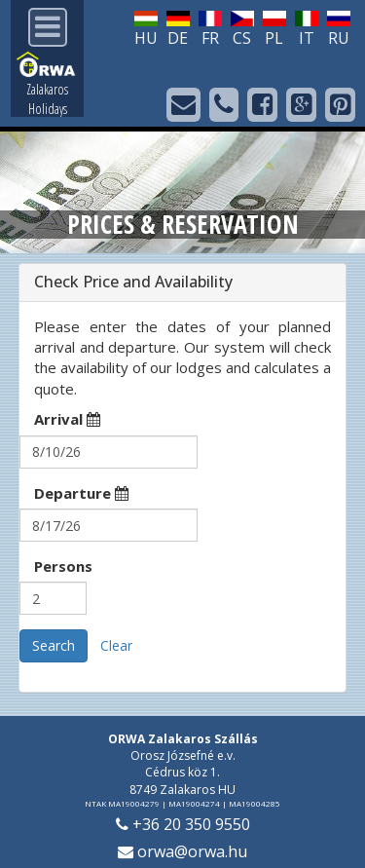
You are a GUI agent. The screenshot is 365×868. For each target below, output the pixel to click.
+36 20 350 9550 (183, 824)
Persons (63, 566)
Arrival (67, 419)
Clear (116, 645)
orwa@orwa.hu (182, 851)
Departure (81, 493)
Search (54, 645)
